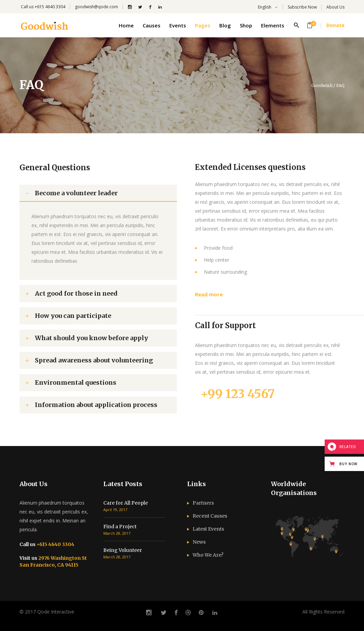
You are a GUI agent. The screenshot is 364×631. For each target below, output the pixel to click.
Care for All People (126, 503)
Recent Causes (210, 516)
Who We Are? (208, 555)
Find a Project (120, 527)
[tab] (98, 193)
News (199, 542)
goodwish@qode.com (96, 7)
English (264, 7)
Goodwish (322, 86)
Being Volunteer (123, 550)
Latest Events (208, 529)
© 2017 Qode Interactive (47, 612)
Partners (203, 503)
